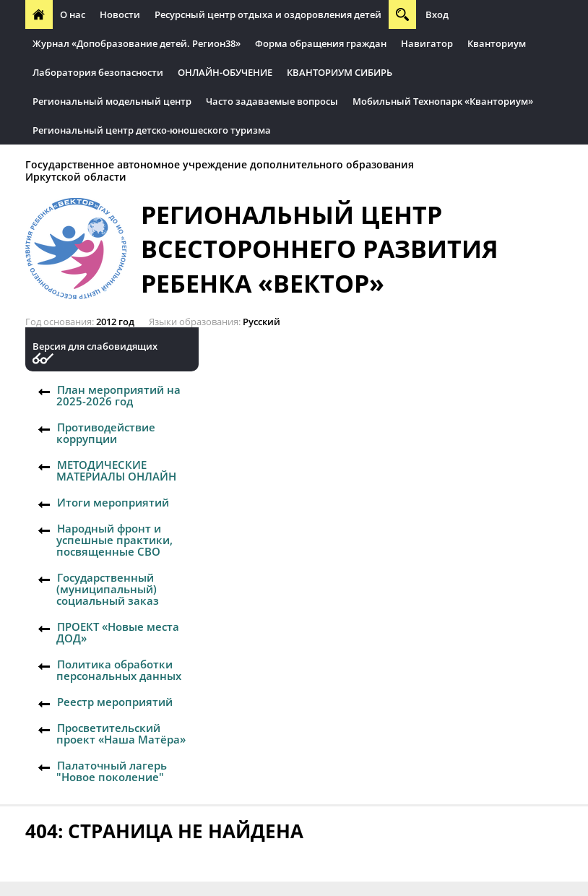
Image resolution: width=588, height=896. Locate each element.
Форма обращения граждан (321, 43)
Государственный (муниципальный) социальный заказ (108, 589)
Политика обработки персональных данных (119, 670)
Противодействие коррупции (106, 433)
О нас (73, 14)
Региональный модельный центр (112, 101)
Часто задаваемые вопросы (272, 101)
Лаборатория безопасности (98, 72)
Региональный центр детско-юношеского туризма (152, 130)
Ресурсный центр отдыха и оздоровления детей (268, 14)
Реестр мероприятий (115, 702)
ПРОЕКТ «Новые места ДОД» (118, 632)
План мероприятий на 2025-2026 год (118, 395)
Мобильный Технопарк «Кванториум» (443, 101)
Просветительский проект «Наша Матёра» (121, 733)
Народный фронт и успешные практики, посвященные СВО (114, 540)
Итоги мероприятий (113, 502)
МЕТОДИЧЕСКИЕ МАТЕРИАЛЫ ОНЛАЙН (116, 470)
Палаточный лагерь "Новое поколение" (112, 771)
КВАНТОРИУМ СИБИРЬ (340, 72)
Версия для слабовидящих (95, 346)
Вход (437, 14)
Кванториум (497, 43)
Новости (120, 14)
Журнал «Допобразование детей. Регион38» (137, 43)
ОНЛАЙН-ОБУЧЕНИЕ (225, 72)
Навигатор (427, 43)
